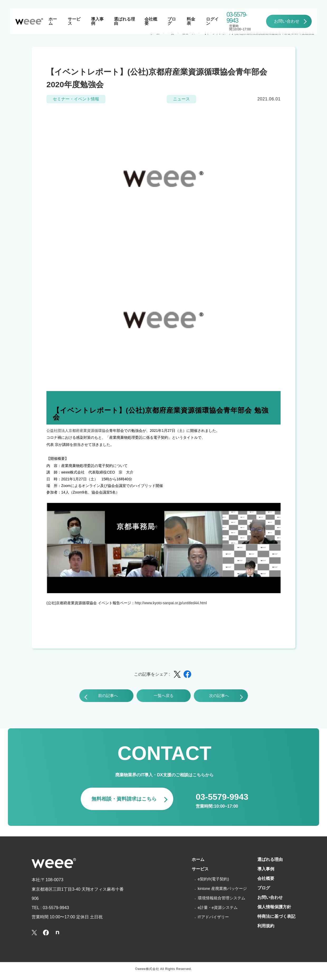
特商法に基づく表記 (274, 924)
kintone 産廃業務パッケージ (216, 894)
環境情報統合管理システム (215, 903)
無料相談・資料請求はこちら (121, 802)
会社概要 (151, 21)
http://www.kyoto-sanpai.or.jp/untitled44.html (171, 603)
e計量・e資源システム (211, 913)
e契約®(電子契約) (206, 884)
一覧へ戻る (163, 697)
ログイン (212, 21)
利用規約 (262, 934)
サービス (74, 21)
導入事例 (97, 21)
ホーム (53, 21)
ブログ (172, 21)
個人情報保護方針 (272, 914)
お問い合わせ (287, 21)
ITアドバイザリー (206, 922)
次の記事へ (217, 697)
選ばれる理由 (124, 21)
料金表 (191, 21)
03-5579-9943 (237, 18)
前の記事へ (111, 697)
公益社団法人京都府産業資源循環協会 (78, 431)
